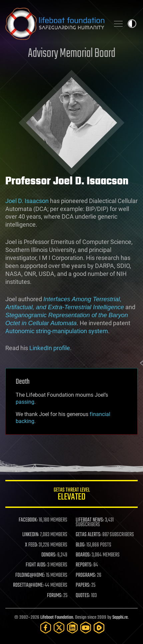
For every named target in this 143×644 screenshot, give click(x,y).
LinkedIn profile (50, 348)
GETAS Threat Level (71, 495)
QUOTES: (83, 596)
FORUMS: (55, 596)
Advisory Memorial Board (72, 54)
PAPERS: (83, 585)
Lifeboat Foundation (57, 618)
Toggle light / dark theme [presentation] (132, 24)
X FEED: (31, 545)
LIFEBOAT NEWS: (90, 520)
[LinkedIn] (72, 628)
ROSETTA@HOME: (28, 585)
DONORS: (49, 555)
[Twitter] (59, 628)
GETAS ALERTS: (88, 535)
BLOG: (80, 545)
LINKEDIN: (31, 535)
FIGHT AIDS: (36, 565)
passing (25, 402)
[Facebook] (46, 628)
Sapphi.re (120, 618)
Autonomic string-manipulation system (57, 331)
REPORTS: (84, 565)
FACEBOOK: (28, 520)
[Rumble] (99, 628)
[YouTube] (86, 628)
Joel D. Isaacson (27, 201)
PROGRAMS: (86, 575)
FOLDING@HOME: (30, 575)
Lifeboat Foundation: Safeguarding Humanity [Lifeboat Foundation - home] (55, 24)
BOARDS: (83, 555)
